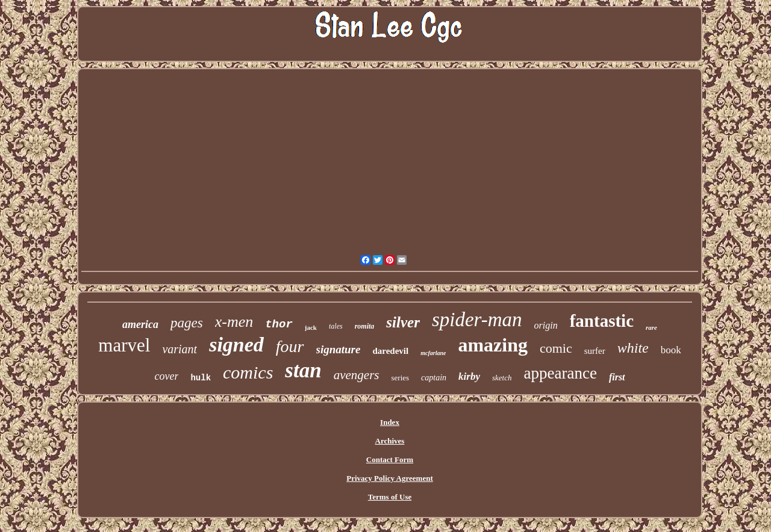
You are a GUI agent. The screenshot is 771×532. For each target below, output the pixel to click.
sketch (502, 378)
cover (166, 376)
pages (187, 323)
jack (311, 327)
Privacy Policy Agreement (389, 478)
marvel (124, 345)
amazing (493, 345)
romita (365, 326)
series (400, 378)
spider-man (477, 320)
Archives (390, 441)
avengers (357, 375)
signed (236, 345)
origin (546, 325)
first (617, 377)
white (633, 348)
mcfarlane (433, 353)
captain (434, 378)
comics (248, 372)
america (140, 324)
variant (179, 349)
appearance (560, 373)
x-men (234, 322)
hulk (201, 378)
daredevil (390, 351)
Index (390, 422)
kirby (469, 376)
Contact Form (390, 459)
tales (336, 326)
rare (651, 327)
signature (339, 349)
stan (303, 370)
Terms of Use (390, 497)
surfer (595, 351)
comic (556, 348)
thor (279, 324)
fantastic (602, 321)
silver (403, 322)
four (290, 346)
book (671, 350)
